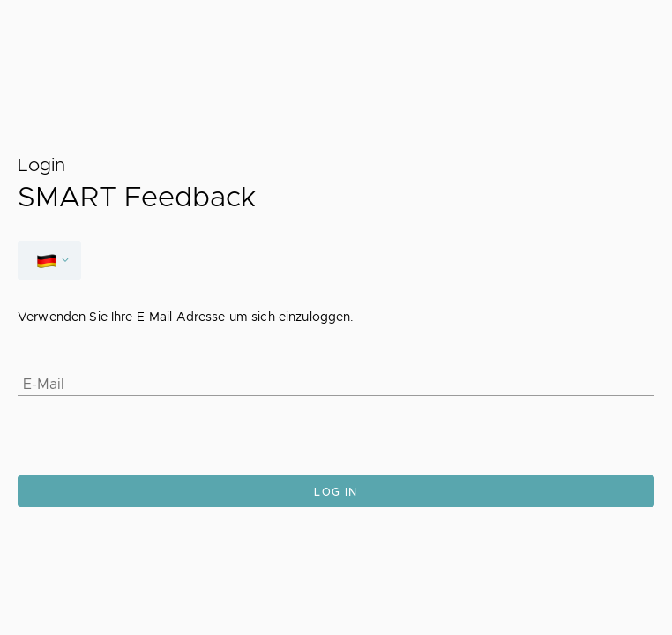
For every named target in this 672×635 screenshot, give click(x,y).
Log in (336, 492)
